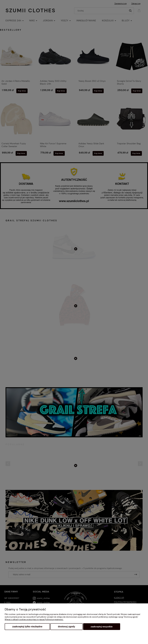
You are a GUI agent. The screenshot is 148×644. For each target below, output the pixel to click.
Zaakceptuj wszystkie (102, 627)
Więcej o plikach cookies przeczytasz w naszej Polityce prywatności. (34, 620)
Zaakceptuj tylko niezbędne (27, 627)
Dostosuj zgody (66, 627)
